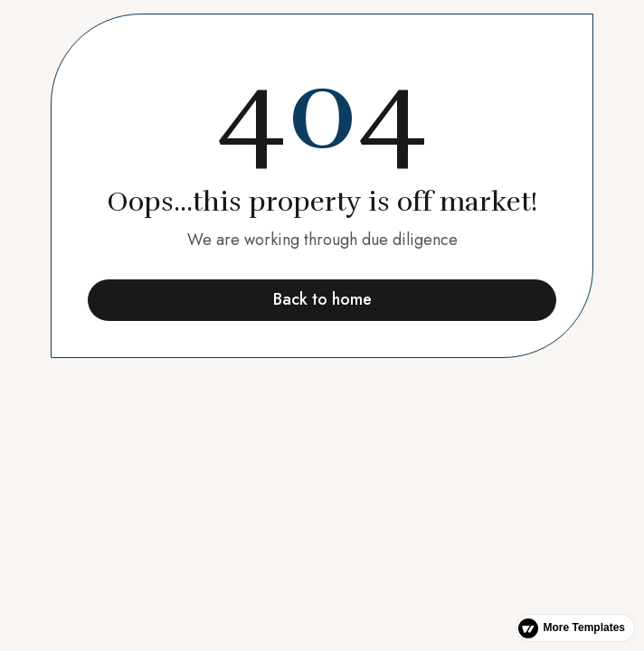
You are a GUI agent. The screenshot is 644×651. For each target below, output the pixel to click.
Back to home (322, 299)
